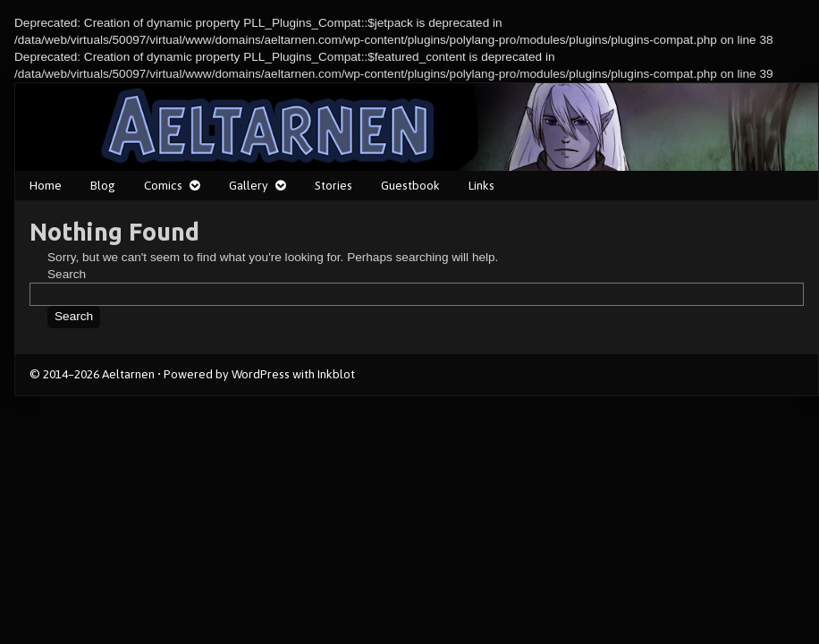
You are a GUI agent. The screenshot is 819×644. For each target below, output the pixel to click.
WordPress (261, 374)
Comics (163, 185)
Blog (103, 185)
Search (67, 274)
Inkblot (336, 374)
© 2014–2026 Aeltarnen (92, 374)
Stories (334, 185)
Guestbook (410, 185)
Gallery (249, 185)
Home (46, 185)
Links (481, 185)
